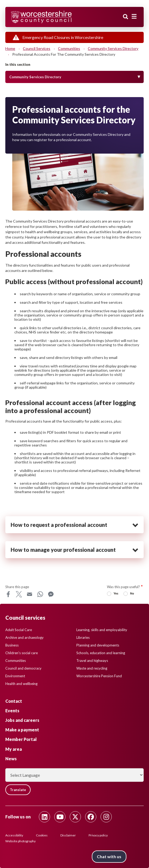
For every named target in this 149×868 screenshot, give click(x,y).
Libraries (83, 637)
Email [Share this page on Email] (30, 594)
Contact (14, 701)
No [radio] (132, 593)
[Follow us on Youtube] (60, 817)
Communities (69, 48)
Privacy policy (98, 835)
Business (12, 645)
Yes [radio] (116, 593)
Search (126, 17)
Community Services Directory (113, 48)
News (11, 759)
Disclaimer (68, 835)
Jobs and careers (22, 720)
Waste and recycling (92, 668)
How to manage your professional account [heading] (63, 550)
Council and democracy (23, 668)
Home (10, 48)
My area (14, 749)
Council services (37, 48)
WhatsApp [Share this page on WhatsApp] (40, 594)
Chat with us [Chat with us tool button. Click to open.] (109, 856)
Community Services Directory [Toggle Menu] (35, 77)
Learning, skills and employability (102, 630)
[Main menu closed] (134, 16)
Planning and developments (98, 645)
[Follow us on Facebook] (91, 817)
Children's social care (22, 653)
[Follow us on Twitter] (75, 817)
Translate (18, 790)
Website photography (20, 841)
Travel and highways (92, 661)
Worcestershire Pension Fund (99, 676)
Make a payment (22, 730)
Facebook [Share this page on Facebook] (8, 594)
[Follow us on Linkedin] (44, 817)
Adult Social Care (19, 630)
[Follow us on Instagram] (106, 817)
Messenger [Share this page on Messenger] (51, 594)
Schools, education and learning (101, 653)
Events (12, 711)
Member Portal (21, 739)
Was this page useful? (123, 587)
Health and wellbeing (21, 684)
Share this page (17, 587)
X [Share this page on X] (19, 594)
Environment (15, 676)
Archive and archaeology (24, 637)
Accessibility (14, 835)
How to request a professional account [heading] (59, 525)
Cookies (42, 835)
